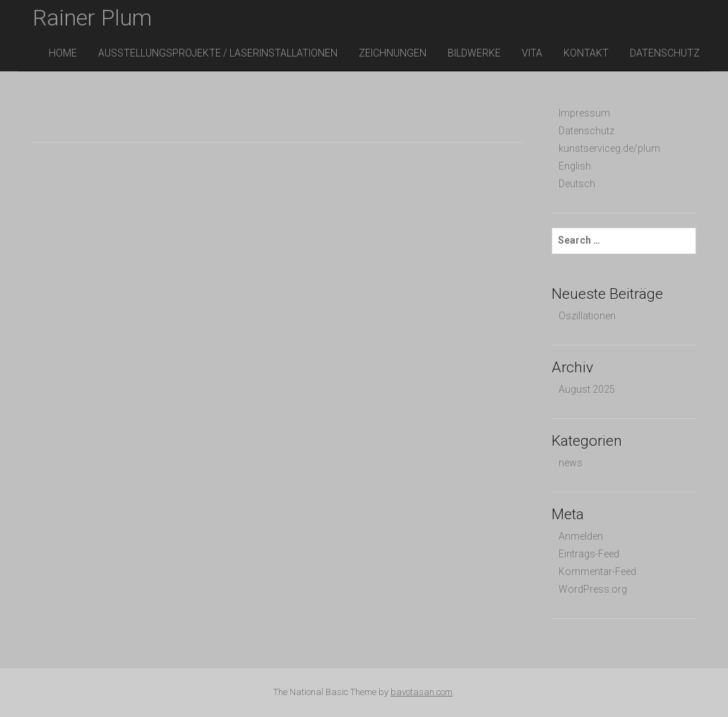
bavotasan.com (422, 692)
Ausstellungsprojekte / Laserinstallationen (218, 53)
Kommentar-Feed (597, 571)
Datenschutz (665, 53)
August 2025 (587, 389)
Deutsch (577, 184)
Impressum (584, 113)
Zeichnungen (393, 53)
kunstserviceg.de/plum (609, 148)
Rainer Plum (92, 18)
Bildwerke (474, 53)
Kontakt (586, 53)
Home (63, 53)
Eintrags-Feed (589, 554)
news (571, 463)
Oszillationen (587, 316)
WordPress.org (593, 589)
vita (532, 53)
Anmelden (581, 536)
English (575, 166)
